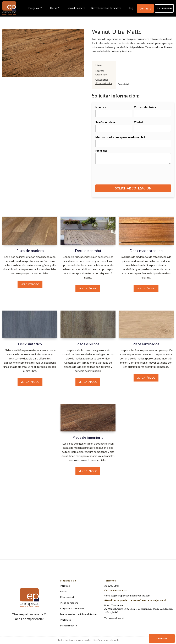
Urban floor (101, 74)
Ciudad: (139, 122)
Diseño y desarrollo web (106, 640)
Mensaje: (101, 150)
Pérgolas (65, 586)
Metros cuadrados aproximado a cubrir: (121, 137)
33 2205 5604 (164, 8)
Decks (64, 591)
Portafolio (66, 620)
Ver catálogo (30, 284)
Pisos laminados (104, 83)
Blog (130, 8)
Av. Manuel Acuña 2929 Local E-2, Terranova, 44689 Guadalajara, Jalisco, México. (139, 609)
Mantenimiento (69, 625)
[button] (34, 8)
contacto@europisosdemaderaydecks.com (127, 596)
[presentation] (133, 176)
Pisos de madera (76, 8)
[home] (9, 8)
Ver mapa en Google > (114, 618)
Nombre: (101, 107)
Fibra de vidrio (68, 597)
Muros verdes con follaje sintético (78, 614)
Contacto (145, 8)
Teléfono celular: (106, 122)
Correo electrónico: (146, 107)
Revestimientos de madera (106, 8)
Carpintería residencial (72, 608)
